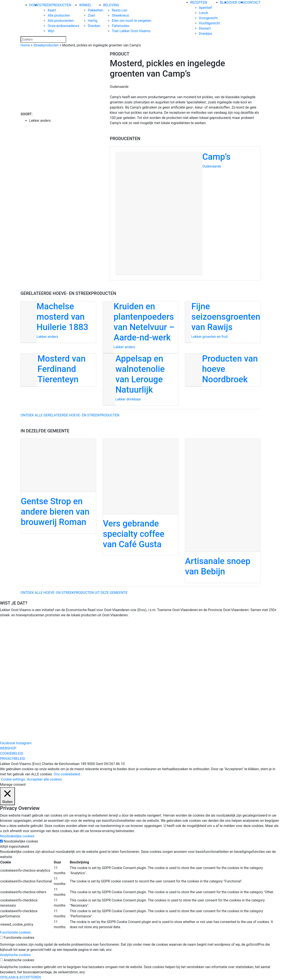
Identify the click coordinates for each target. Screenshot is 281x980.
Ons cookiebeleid (67, 774)
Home (25, 45)
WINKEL (85, 5)
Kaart (52, 10)
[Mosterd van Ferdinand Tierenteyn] (58, 370)
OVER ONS (237, 2)
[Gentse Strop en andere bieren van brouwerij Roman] (58, 486)
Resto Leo (119, 10)
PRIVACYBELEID (13, 759)
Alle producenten (61, 21)
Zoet (91, 15)
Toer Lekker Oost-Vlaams (131, 31)
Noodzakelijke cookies (21, 841)
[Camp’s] (185, 213)
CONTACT (253, 2)
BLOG (224, 2)
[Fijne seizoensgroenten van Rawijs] (223, 322)
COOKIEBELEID (12, 753)
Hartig (93, 21)
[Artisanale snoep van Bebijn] (223, 511)
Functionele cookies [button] (15, 932)
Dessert (205, 28)
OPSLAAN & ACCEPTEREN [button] (20, 977)
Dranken (94, 26)
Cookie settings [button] (13, 779)
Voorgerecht (208, 18)
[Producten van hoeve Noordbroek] (223, 370)
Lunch (204, 13)
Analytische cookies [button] (15, 955)
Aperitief (205, 8)
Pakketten (95, 10)
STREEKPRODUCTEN (55, 5)
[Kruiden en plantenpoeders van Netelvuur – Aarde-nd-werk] (140, 327)
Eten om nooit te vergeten (131, 21)
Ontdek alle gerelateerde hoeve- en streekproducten (70, 415)
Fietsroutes (120, 26)
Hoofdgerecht (209, 23)
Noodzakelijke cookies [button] (17, 836)
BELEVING (111, 5)
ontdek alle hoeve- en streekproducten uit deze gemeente (74, 593)
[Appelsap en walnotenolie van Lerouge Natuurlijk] (140, 379)
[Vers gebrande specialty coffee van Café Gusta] (140, 497)
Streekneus (120, 15)
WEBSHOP (8, 748)
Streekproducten (46, 45)
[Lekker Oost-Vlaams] (166, 18)
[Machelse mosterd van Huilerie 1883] (58, 322)
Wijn (51, 31)
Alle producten (59, 15)
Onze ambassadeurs (63, 26)
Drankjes (206, 34)
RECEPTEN (199, 2)
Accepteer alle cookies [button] (44, 779)
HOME (34, 5)
